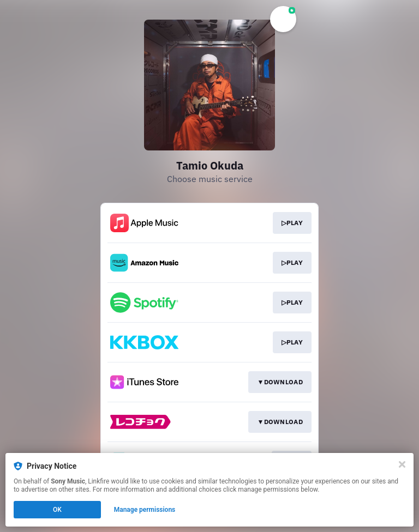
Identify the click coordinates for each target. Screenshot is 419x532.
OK (57, 510)
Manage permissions (145, 510)
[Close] (402, 464)
